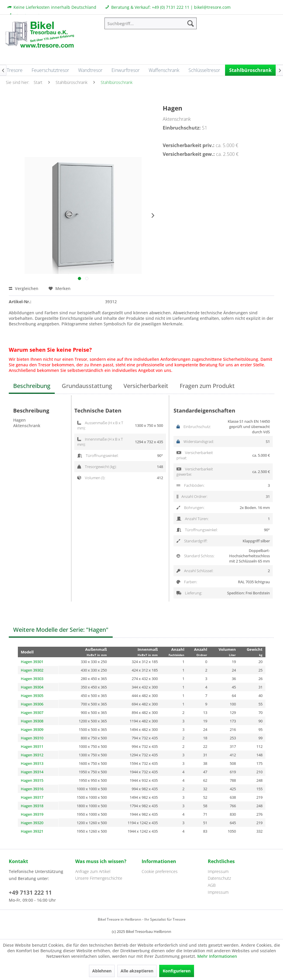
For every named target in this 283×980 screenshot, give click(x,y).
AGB (212, 885)
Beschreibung (32, 386)
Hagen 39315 (32, 780)
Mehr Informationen (217, 956)
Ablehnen (102, 971)
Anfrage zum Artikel (93, 871)
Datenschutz (219, 878)
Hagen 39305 (32, 696)
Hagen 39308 (32, 721)
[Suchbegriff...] (150, 23)
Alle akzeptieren (137, 971)
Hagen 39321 (32, 831)
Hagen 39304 (32, 687)
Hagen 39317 (32, 797)
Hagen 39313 (32, 763)
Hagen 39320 (32, 823)
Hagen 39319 (32, 814)
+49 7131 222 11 (30, 893)
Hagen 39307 (32, 712)
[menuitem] (150, 23)
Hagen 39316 (32, 789)
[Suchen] (191, 23)
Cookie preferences (160, 871)
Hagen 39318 (32, 806)
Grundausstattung (87, 386)
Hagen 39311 (32, 746)
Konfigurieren (177, 971)
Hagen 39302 (32, 670)
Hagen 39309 (32, 729)
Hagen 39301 (32, 662)
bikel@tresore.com (212, 7)
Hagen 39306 (32, 704)
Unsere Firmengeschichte (99, 878)
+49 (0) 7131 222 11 (171, 7)
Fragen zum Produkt (207, 386)
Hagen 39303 (32, 679)
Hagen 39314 (32, 772)
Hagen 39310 (32, 738)
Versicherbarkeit (146, 386)
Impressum (218, 871)
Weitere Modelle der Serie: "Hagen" (61, 630)
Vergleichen (24, 288)
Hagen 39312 (32, 755)
